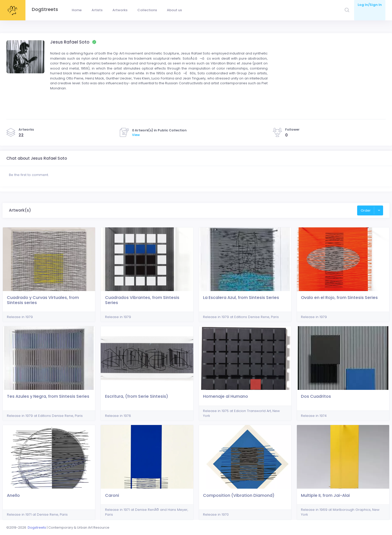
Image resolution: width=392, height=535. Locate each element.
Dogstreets (37, 527)
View (136, 135)
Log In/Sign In (370, 5)
